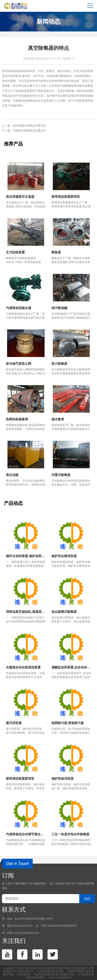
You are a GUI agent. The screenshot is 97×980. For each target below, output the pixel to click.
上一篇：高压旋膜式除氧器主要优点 (24, 126)
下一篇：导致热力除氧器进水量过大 (24, 131)
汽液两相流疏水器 (77, 971)
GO (87, 899)
